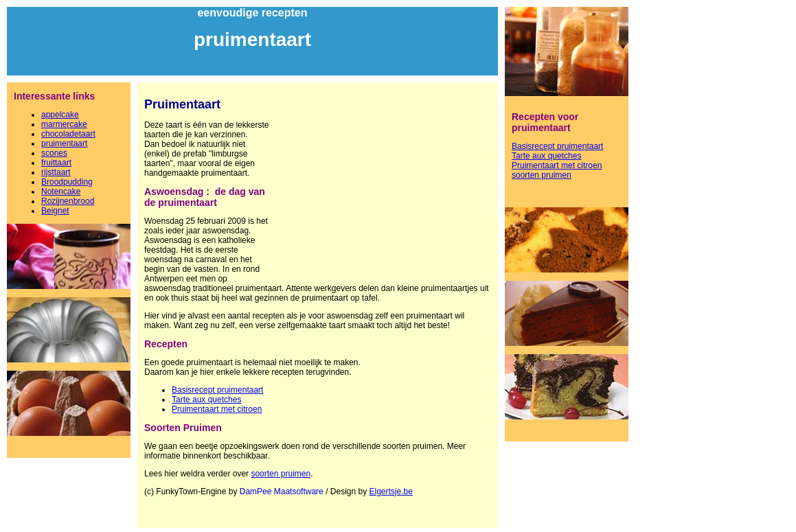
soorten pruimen (281, 474)
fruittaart (56, 163)
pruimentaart (64, 143)
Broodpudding (67, 182)
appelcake (60, 115)
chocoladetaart (68, 134)
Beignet (55, 211)
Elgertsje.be (391, 491)
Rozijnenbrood (68, 201)
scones (54, 153)
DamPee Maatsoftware (282, 491)
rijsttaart (56, 172)
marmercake (64, 124)
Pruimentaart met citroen (217, 409)
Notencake (61, 192)
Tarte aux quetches (206, 400)
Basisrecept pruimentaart (217, 390)
